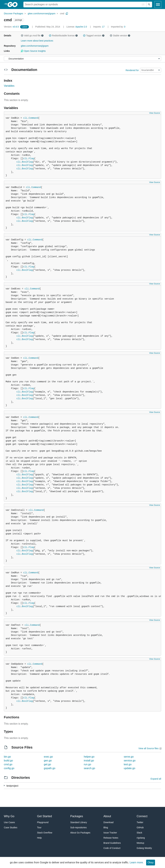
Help (39, 838)
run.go (87, 764)
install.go (89, 761)
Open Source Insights (33, 51)
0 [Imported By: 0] (118, 27)
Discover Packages (14, 14)
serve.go (129, 757)
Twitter (140, 822)
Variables (9, 86)
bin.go (7, 757)
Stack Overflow (45, 833)
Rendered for (132, 70)
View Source (155, 113)
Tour (39, 827)
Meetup (140, 843)
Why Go (9, 816)
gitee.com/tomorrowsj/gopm (42, 14)
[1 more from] (4, 786)
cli (25, 118)
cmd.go (8, 764)
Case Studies (11, 827)
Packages (77, 816)
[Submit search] (149, 5)
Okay (151, 862)
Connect (142, 816)
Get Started (44, 816)
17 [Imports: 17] (99, 27)
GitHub (140, 827)
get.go (47, 764)
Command (33, 118)
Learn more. (137, 862)
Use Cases (9, 822)
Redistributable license (63, 36)
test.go (128, 764)
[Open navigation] (158, 5)
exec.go (48, 757)
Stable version (120, 36)
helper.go (89, 757)
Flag (31, 159)
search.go (89, 768)
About (107, 816)
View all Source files (148, 748)
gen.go (48, 761)
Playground (43, 822)
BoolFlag (27, 162)
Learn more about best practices (37, 41)
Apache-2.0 (81, 27)
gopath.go (50, 768)
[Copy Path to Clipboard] (67, 14)
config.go (9, 768)
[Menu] (82, 59)
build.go (8, 761)
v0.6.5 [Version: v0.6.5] (12, 27)
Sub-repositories (78, 827)
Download (108, 822)
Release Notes (111, 838)
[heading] (14, 5)
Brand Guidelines (112, 843)
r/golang (141, 838)
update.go (129, 768)
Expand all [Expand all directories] (156, 779)
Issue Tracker (110, 833)
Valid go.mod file (32, 36)
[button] (22, 36)
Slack (139, 833)
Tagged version (94, 36)
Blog (106, 827)
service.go (130, 761)
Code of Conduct (112, 848)
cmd (62, 14)
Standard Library (79, 822)
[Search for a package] (85, 5)
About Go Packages (80, 833)
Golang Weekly (144, 848)
